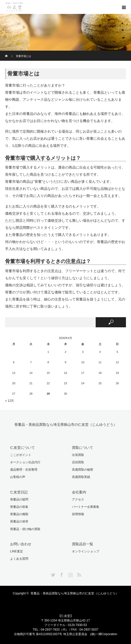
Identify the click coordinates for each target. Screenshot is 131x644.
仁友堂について (22, 448)
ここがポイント (21, 455)
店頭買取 (78, 462)
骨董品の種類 (19, 514)
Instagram (70, 574)
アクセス (78, 499)
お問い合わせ (21, 544)
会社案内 (79, 492)
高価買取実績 (81, 477)
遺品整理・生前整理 (24, 470)
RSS (78, 574)
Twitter (53, 574)
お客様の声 (18, 477)
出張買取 (78, 455)
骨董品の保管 (19, 521)
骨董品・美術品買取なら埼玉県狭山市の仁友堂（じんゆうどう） (66, 425)
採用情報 (78, 514)
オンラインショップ (86, 551)
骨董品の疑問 (19, 499)
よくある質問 (19, 559)
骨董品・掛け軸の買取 (25, 529)
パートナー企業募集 (86, 507)
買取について (83, 448)
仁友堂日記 (19, 492)
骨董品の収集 (19, 507)
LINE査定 (17, 551)
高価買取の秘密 (83, 470)
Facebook (61, 574)
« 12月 (9, 401)
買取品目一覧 (83, 544)
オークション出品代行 (25, 462)
